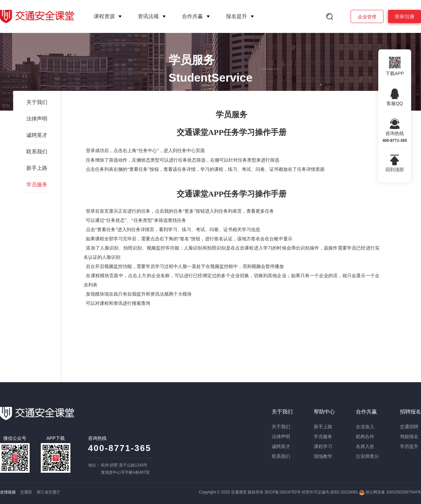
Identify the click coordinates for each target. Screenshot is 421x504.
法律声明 (37, 119)
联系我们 (37, 152)
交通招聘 (409, 427)
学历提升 (409, 446)
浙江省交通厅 (48, 492)
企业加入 (365, 427)
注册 (410, 16)
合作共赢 (192, 16)
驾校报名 (409, 437)
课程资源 (104, 16)
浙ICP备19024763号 (282, 492)
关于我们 (37, 102)
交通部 (26, 492)
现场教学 (323, 456)
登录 (399, 16)
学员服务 (37, 185)
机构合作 (365, 437)
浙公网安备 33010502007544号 (390, 492)
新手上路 (37, 168)
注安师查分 (367, 456)
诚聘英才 (37, 135)
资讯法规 (148, 16)
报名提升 (236, 16)
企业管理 (367, 17)
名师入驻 (365, 446)
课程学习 (323, 446)
